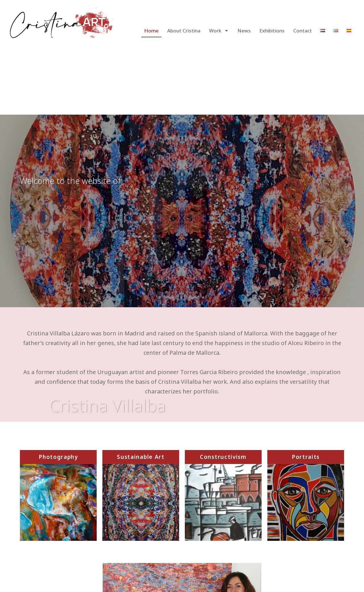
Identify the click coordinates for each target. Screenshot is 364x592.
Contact (303, 31)
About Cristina (184, 31)
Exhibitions (272, 31)
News (244, 31)
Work (219, 31)
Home (151, 31)
